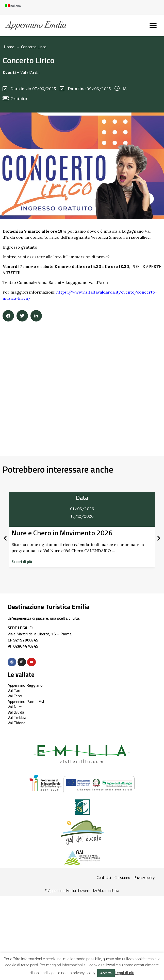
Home (9, 47)
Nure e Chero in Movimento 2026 (62, 533)
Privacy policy (144, 878)
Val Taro (15, 690)
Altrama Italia (108, 890)
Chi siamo (122, 878)
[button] (153, 26)
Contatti (104, 878)
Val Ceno (15, 696)
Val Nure (15, 707)
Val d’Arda (30, 72)
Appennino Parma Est (26, 701)
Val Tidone (17, 723)
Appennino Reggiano (25, 685)
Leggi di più (125, 973)
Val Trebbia (17, 717)
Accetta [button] (106, 973)
